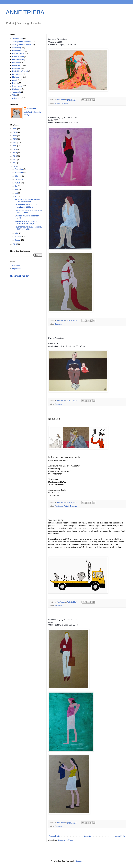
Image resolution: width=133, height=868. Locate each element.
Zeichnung (65, 103)
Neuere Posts (54, 836)
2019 (15, 153)
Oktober (18, 176)
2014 (15, 244)
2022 (15, 142)
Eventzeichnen (18, 57)
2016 (15, 163)
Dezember (19, 169)
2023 (15, 139)
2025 (15, 132)
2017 (15, 159)
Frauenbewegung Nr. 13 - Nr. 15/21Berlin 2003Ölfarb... (26, 206)
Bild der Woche (18, 53)
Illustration (16, 68)
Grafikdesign (17, 65)
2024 (15, 136)
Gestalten (16, 62)
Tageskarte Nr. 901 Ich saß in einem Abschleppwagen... (26, 222)
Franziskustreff (18, 59)
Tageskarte (17, 92)
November (19, 173)
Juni (17, 190)
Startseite (87, 836)
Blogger (79, 861)
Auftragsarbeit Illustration (22, 42)
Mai (17, 193)
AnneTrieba (31, 108)
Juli (16, 186)
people (15, 80)
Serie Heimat (17, 86)
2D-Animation (18, 39)
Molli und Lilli (17, 77)
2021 (15, 146)
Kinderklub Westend (20, 71)
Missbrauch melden (20, 276)
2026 (15, 129)
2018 (15, 156)
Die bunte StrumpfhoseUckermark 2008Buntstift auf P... (28, 200)
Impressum (17, 269)
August (18, 183)
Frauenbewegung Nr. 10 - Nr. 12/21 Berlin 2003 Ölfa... (28, 228)
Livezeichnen (17, 74)
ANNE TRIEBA (25, 12)
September (19, 179)
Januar (18, 240)
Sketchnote (17, 89)
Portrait (58, 103)
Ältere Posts (120, 836)
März (17, 233)
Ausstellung (59, 506)
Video (14, 95)
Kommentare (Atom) (66, 840)
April (17, 196)
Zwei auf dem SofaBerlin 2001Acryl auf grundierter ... (28, 211)
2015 (15, 166)
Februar (18, 237)
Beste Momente (18, 51)
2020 (15, 149)
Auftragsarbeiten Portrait (22, 45)
